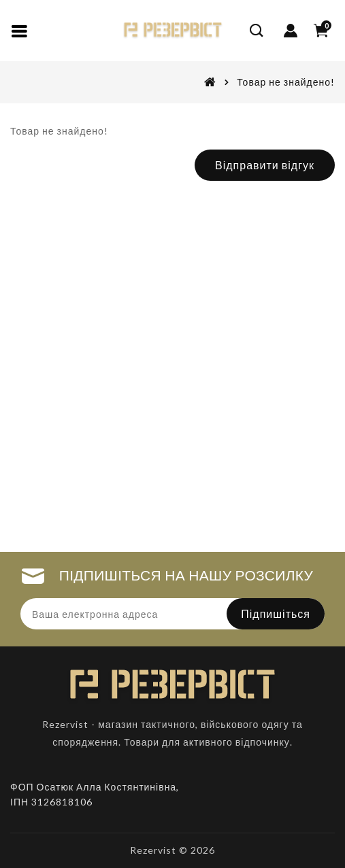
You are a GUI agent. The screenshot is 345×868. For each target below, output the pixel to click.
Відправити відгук (265, 165)
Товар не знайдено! (286, 82)
